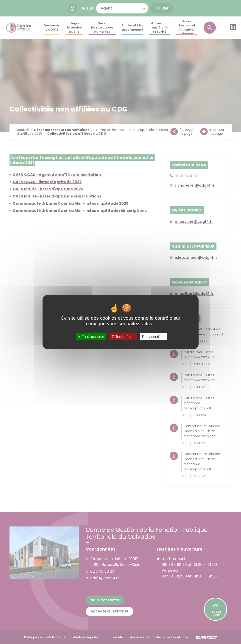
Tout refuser (123, 337)
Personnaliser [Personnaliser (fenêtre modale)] (153, 337)
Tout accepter (91, 337)
